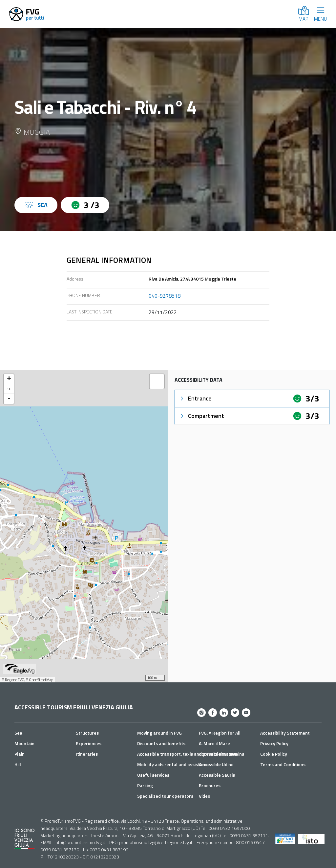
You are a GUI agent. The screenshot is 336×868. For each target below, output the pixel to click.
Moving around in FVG (159, 733)
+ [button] (9, 379)
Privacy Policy (274, 743)
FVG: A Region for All (220, 733)
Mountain (24, 743)
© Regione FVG (13, 680)
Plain (20, 754)
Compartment (201, 416)
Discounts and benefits (161, 743)
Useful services (153, 775)
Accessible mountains (221, 754)
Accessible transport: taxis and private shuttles (187, 754)
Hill (18, 764)
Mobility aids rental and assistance (174, 764)
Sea (18, 733)
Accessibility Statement (285, 733)
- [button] (9, 399)
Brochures (210, 785)
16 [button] (9, 389)
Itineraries (87, 754)
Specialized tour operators (165, 796)
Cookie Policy (274, 754)
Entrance (195, 398)
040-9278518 (165, 296)
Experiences (89, 743)
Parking (145, 785)
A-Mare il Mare (214, 743)
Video (205, 796)
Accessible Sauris (217, 775)
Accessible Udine (216, 764)
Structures (87, 733)
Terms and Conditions (283, 764)
